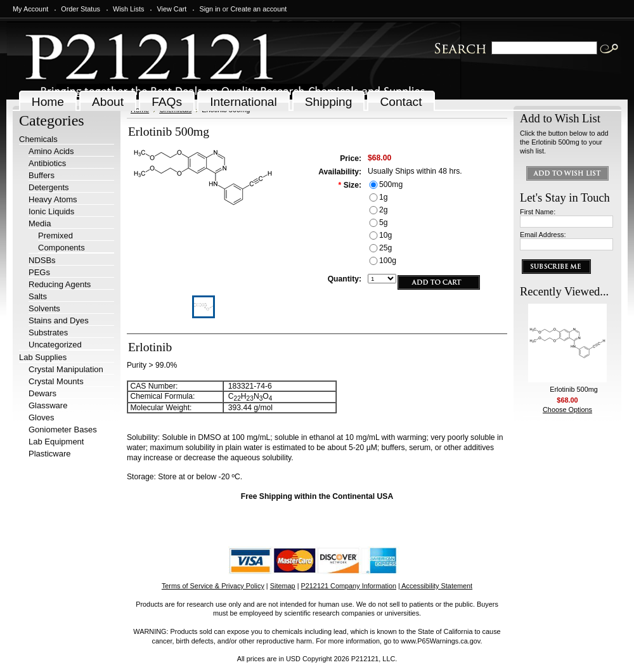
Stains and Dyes (59, 320)
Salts (38, 296)
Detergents (49, 187)
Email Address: (543, 235)
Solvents (44, 308)
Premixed (55, 236)
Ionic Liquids (51, 211)
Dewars (42, 393)
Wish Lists (129, 9)
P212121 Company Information (349, 586)
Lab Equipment (56, 442)
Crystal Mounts (56, 381)
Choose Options (567, 410)
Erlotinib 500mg (574, 389)
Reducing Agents (60, 284)
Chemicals (38, 139)
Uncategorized (55, 345)
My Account (30, 9)
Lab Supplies (43, 357)
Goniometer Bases (63, 430)
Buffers (42, 175)
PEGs (39, 272)
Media (40, 223)
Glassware (48, 405)
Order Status (81, 9)
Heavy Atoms (53, 199)
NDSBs (42, 260)
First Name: (538, 212)
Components (61, 248)
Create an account (258, 9)
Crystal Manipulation (66, 369)
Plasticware (49, 454)
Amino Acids (51, 151)
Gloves (41, 417)
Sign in (210, 9)
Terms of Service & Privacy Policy (213, 586)
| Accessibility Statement (435, 586)
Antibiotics (47, 163)
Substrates (48, 333)
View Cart (171, 9)
